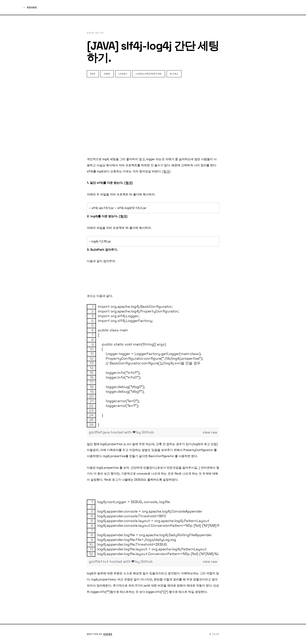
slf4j (174, 74)
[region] (153, 366)
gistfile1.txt (99, 561)
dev (93, 74)
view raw (210, 432)
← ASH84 (30, 7)
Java (107, 74)
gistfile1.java (100, 432)
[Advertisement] (153, 117)
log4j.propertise (149, 74)
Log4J (123, 74)
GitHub (148, 432)
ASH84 (108, 634)
